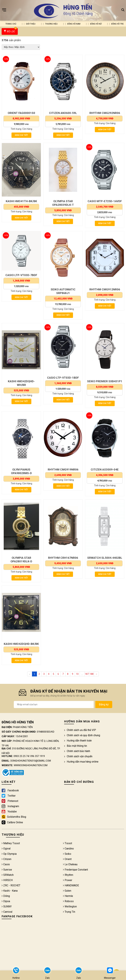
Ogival (6, 849)
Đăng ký (104, 704)
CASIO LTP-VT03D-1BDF (63, 378)
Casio (6, 864)
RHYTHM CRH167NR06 (63, 558)
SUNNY (7, 906)
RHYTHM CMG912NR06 (105, 289)
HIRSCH (7, 880)
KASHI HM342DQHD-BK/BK (21, 644)
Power (68, 880)
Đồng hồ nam (74, 24)
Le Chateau (70, 864)
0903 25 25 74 (21, 756)
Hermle (68, 896)
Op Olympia (9, 854)
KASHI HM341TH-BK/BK (21, 201)
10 (77, 674)
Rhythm (68, 875)
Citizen (6, 859)
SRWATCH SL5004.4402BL (105, 558)
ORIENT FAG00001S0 (21, 113)
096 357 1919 (38, 756)
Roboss (68, 901)
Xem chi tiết (21, 135)
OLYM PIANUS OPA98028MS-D (21, 471)
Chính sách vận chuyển (78, 756)
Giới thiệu (31, 24)
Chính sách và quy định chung (82, 735)
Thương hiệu (51, 24)
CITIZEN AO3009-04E (105, 470)
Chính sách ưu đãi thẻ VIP (80, 730)
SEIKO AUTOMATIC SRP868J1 (63, 291)
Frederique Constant (75, 870)
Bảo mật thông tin (76, 746)
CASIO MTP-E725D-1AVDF (105, 201)
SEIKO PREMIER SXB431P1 (105, 381)
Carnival (7, 912)
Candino (68, 849)
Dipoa (6, 901)
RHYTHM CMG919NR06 (63, 470)
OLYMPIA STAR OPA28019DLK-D (21, 560)
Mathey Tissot (11, 843)
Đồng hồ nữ (96, 24)
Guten (67, 891)
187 (87, 674)
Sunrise (7, 870)
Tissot (68, 843)
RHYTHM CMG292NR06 (105, 113)
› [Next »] (96, 674)
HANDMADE (71, 885)
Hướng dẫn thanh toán (78, 741)
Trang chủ (11, 24)
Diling (6, 896)
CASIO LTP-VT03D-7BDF (21, 275)
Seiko (67, 854)
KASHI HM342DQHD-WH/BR (21, 383)
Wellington (70, 906)
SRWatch (8, 875)
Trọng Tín (69, 912)
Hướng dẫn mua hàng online (81, 762)
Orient (67, 859)
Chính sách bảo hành (77, 751)
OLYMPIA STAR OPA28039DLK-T (63, 203)
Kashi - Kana (10, 891)
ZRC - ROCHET (11, 885)
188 (92, 674)
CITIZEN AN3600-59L (63, 113)
